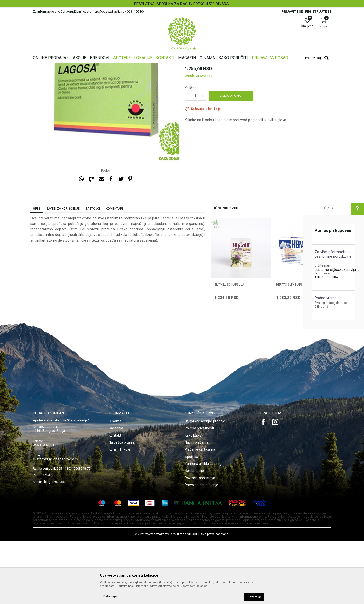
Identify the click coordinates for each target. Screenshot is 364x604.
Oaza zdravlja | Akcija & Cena (53, 67)
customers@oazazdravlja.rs (337, 270)
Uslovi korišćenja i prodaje (205, 484)
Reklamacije (194, 534)
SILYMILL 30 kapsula (229, 348)
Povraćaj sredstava (200, 541)
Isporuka (191, 520)
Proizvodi (84, 67)
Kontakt (115, 499)
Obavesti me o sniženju (315, 126)
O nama (115, 484)
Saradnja (116, 491)
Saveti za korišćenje (63, 272)
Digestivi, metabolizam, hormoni (117, 67)
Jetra (147, 67)
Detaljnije (110, 596)
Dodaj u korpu (231, 159)
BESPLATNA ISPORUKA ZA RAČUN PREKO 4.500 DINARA (181, 4)
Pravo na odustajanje (201, 548)
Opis (37, 272)
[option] (182, 4)
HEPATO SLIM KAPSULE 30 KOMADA (301, 348)
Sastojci (93, 272)
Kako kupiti (193, 499)
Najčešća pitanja (122, 506)
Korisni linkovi (119, 513)
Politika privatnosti (199, 491)
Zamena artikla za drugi (203, 527)
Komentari (114, 272)
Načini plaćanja (196, 506)
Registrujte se (318, 12)
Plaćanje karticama (200, 513)
